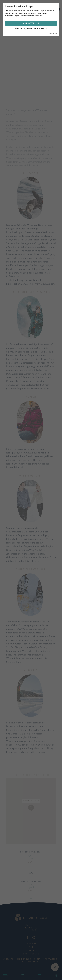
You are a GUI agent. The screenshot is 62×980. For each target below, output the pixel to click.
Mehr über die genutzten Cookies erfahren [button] (31, 29)
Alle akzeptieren (31, 23)
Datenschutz (52, 34)
